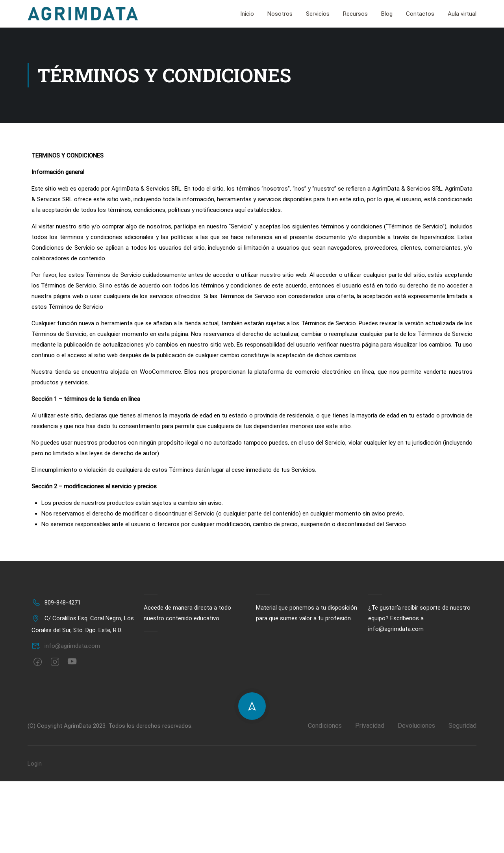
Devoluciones (416, 726)
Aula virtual (462, 14)
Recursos (355, 14)
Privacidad (370, 726)
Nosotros (280, 14)
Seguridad (462, 726)
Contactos (420, 14)
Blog (387, 14)
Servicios (318, 14)
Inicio (247, 14)
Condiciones (325, 726)
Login (35, 764)
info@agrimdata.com (66, 647)
